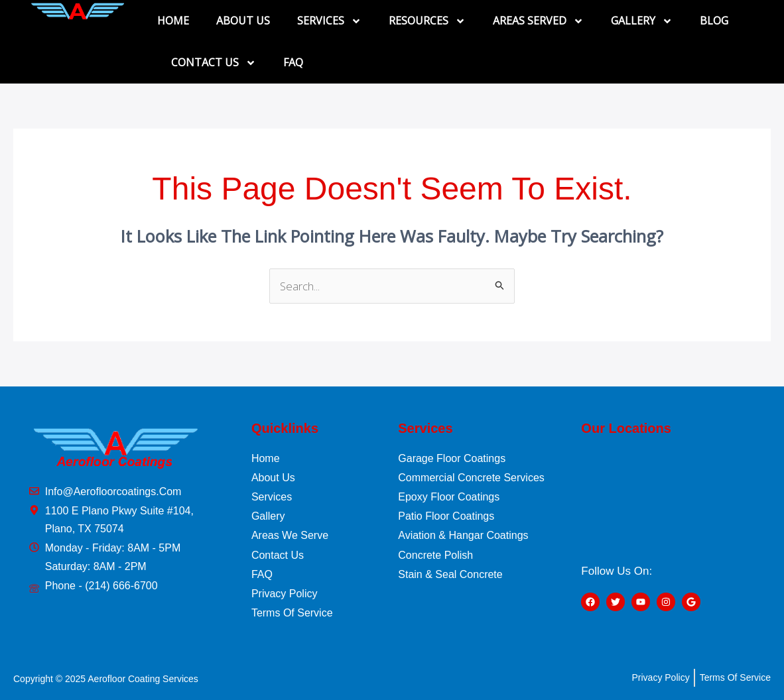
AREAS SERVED (538, 21)
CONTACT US (214, 63)
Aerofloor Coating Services (143, 679)
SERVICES (329, 21)
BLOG (714, 21)
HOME (173, 21)
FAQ (293, 62)
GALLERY (642, 21)
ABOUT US (243, 21)
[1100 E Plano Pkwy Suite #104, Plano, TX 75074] (671, 499)
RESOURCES (427, 21)
